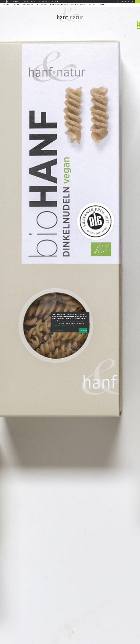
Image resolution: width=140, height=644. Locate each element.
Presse (33, 2)
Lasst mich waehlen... (59, 331)
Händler (55, 2)
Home (26, 2)
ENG (9, 2)
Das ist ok (83, 331)
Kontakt (102, 5)
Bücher (83, 5)
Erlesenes (65, 5)
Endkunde (46, 2)
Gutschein (126, 2)
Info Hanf (16, 5)
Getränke (74, 5)
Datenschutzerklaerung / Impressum (63, 326)
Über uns (91, 5)
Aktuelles (6, 5)
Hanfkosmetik (42, 5)
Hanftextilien (54, 5)
